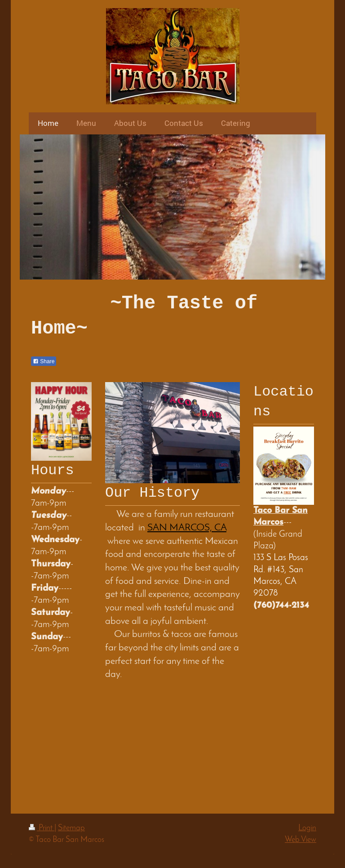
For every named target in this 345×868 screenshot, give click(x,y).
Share (44, 361)
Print (42, 828)
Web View (301, 840)
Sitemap (71, 828)
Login (307, 828)
